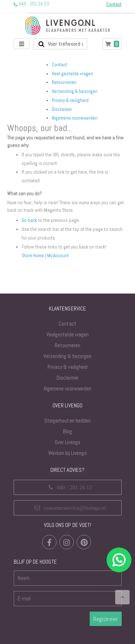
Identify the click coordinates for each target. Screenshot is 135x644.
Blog (67, 431)
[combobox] (60, 44)
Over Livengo (68, 442)
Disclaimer (62, 109)
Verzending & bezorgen (75, 91)
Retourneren (64, 82)
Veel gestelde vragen (73, 74)
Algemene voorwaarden (75, 118)
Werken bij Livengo (67, 453)
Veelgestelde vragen (67, 334)
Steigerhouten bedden (67, 421)
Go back (29, 220)
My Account (58, 256)
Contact (59, 65)
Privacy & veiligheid (70, 100)
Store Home (33, 256)
